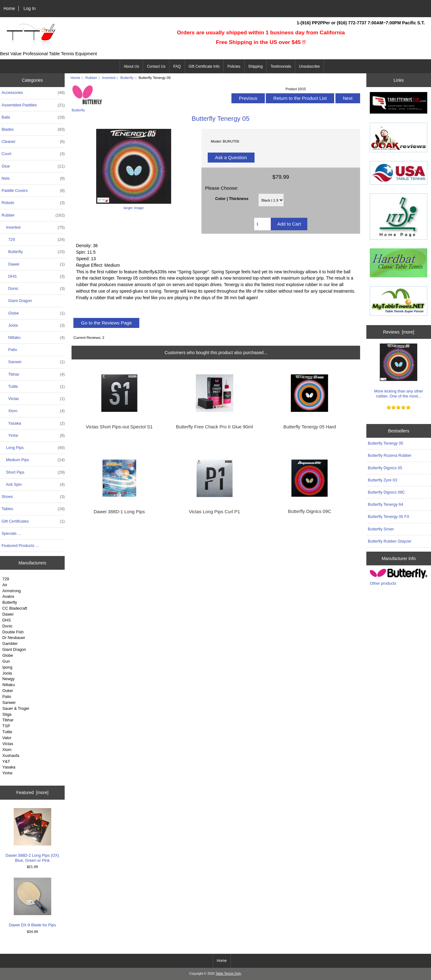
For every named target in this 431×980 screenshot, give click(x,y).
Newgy (9, 679)
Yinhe (33, 436)
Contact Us (156, 66)
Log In (30, 8)
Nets (33, 178)
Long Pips (33, 448)
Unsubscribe (309, 66)
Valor (7, 738)
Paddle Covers (33, 191)
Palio (9, 350)
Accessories (33, 93)
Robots (33, 203)
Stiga (7, 714)
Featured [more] (32, 792)
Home (9, 8)
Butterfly (10, 602)
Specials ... (11, 533)
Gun (6, 661)
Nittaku (33, 338)
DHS (33, 276)
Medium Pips (33, 460)
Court (33, 154)
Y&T (6, 761)
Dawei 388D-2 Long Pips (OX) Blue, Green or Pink (32, 835)
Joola (33, 325)
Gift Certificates (33, 521)
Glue (33, 166)
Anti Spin (33, 485)
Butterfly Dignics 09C (310, 511)
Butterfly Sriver (381, 529)
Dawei (33, 264)
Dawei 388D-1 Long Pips (119, 512)
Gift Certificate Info (204, 66)
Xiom (33, 411)
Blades (33, 129)
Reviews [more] (399, 332)
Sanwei (33, 362)
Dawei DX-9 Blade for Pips (32, 902)
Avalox (8, 596)
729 (33, 240)
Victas (33, 399)
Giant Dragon (17, 301)
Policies (234, 66)
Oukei (8, 691)
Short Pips (33, 472)
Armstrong (12, 591)
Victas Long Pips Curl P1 (215, 512)
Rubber (91, 78)
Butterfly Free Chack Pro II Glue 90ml (214, 427)
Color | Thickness (232, 198)
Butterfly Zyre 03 (383, 480)
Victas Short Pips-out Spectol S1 (119, 427)
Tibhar (33, 374)
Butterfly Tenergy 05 (386, 443)
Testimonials (281, 66)
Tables (33, 509)
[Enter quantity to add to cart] (263, 224)
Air (5, 585)
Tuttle (33, 387)
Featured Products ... (20, 546)
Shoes (33, 497)
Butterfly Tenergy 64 (386, 504)
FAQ (177, 66)
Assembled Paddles (33, 105)
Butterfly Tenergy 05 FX (389, 517)
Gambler (10, 644)
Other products (383, 583)
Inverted (109, 78)
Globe (33, 313)
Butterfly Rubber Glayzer (390, 541)
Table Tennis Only (228, 974)
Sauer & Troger (16, 708)
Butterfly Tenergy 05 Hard (310, 427)
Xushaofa (11, 756)
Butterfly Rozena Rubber (390, 455)
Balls (33, 117)
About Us (131, 66)
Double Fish (13, 632)
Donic (33, 289)
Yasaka (33, 423)
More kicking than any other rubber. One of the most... (399, 371)
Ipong (7, 667)
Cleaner (33, 142)
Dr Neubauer (14, 638)
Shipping (256, 66)
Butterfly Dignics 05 (385, 468)
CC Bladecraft (15, 608)
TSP (6, 726)
